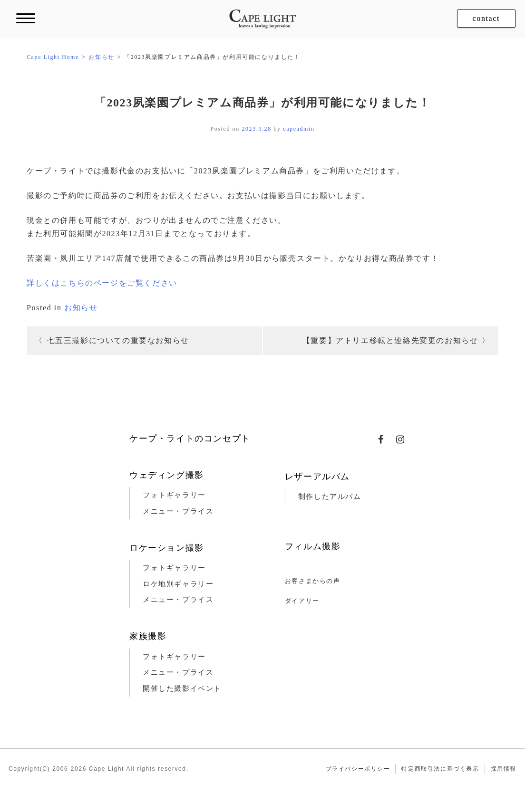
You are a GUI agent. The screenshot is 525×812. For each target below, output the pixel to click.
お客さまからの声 (313, 581)
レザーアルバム (317, 477)
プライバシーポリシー (358, 769)
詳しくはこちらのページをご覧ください (102, 283)
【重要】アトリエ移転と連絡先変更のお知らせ (390, 340)
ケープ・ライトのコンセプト (190, 439)
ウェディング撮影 (167, 475)
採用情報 (504, 769)
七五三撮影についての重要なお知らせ (118, 340)
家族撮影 (148, 636)
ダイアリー (302, 601)
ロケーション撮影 (167, 548)
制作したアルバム (330, 497)
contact (486, 18)
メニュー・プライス (178, 511)
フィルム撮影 (313, 546)
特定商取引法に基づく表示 (440, 769)
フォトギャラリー (174, 495)
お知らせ (81, 308)
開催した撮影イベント (182, 688)
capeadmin (299, 129)
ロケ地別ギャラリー (178, 584)
